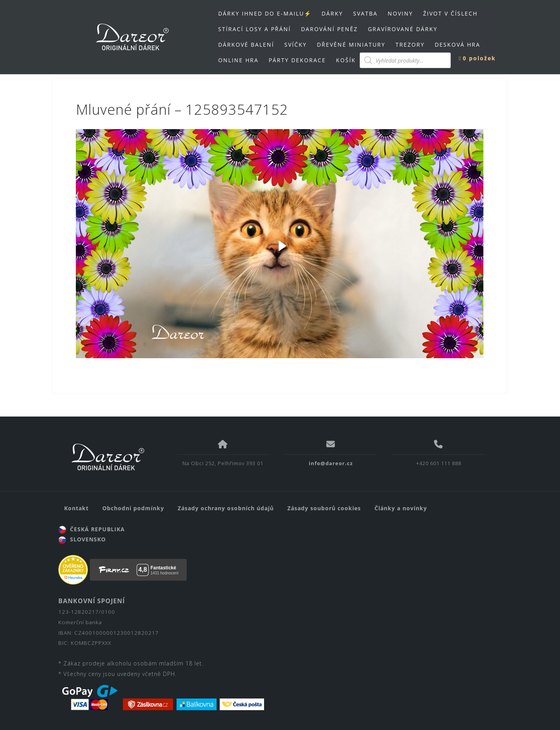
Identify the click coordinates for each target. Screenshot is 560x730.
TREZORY (410, 45)
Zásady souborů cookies (324, 508)
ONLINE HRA (238, 60)
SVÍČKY (296, 45)
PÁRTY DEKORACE (297, 60)
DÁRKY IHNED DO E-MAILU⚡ (265, 13)
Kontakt (76, 508)
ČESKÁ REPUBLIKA (92, 529)
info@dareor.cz (331, 463)
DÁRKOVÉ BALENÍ (246, 45)
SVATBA (365, 13)
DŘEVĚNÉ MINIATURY (351, 45)
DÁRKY (332, 13)
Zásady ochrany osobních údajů (226, 508)
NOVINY (400, 13)
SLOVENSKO (82, 539)
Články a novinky (401, 508)
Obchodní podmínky (133, 508)
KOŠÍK (346, 60)
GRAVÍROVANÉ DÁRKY (403, 29)
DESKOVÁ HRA (458, 45)
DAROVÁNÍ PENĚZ (329, 29)
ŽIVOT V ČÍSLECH (450, 13)
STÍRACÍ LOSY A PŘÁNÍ (255, 29)
